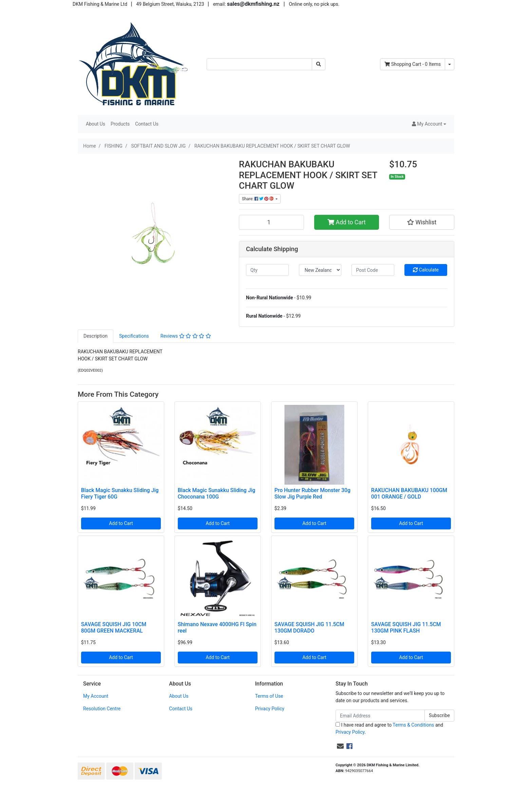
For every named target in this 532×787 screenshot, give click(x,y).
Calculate (426, 270)
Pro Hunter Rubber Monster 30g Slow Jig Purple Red (312, 493)
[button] (429, 124)
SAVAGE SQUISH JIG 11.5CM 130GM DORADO (309, 627)
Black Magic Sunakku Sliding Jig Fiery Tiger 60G (120, 493)
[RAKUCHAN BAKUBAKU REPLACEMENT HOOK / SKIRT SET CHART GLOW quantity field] (271, 222)
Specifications (134, 336)
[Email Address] (380, 716)
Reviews (186, 336)
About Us (96, 124)
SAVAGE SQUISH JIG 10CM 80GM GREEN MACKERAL (114, 627)
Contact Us (147, 124)
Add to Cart (347, 222)
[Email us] (340, 746)
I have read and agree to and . (389, 728)
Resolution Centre (102, 709)
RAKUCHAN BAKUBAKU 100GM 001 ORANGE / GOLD (409, 493)
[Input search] (259, 64)
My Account (96, 696)
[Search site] (319, 64)
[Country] (320, 270)
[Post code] (373, 270)
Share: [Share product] (258, 199)
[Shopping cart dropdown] (450, 64)
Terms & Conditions (413, 725)
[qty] (267, 270)
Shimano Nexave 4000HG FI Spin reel (217, 627)
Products (120, 124)
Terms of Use (269, 696)
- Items (413, 64)
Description (96, 336)
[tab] (96, 336)
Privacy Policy (270, 709)
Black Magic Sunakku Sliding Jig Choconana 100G (217, 493)
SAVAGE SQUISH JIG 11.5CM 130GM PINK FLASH (406, 627)
